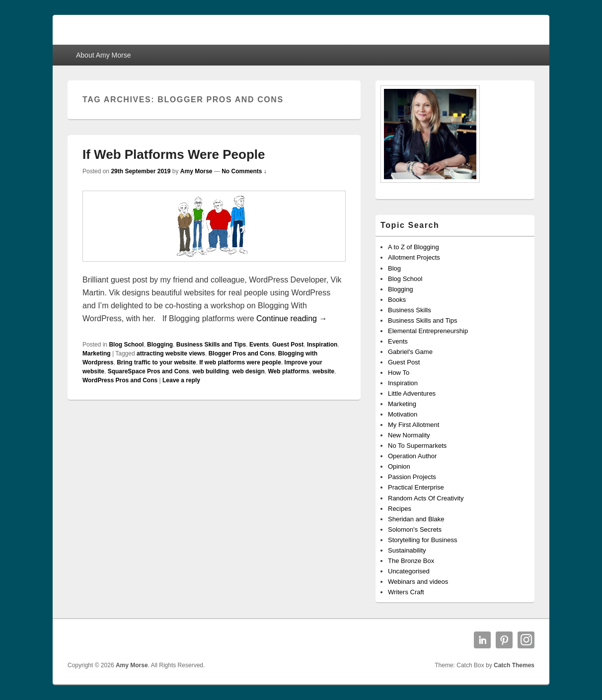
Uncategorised (409, 571)
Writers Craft (406, 592)
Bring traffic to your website (156, 362)
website (323, 371)
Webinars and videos (418, 582)
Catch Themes (514, 665)
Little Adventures (412, 393)
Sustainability (407, 550)
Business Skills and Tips (211, 345)
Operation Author (412, 456)
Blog (394, 268)
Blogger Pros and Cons (242, 353)
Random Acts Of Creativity (426, 498)
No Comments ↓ (244, 171)
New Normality (409, 435)
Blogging (160, 345)
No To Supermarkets (417, 446)
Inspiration (322, 345)
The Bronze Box (411, 561)
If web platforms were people (240, 362)
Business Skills (410, 310)
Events (259, 345)
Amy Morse (196, 171)
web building (210, 371)
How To (399, 373)
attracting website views (171, 353)
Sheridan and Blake (416, 519)
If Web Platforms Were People (174, 154)
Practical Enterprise (416, 487)
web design (248, 371)
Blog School (126, 345)
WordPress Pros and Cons (120, 380)
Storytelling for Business (422, 540)
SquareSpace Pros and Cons (149, 371)
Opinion (399, 466)
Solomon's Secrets (415, 529)
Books (397, 300)
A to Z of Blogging (414, 247)
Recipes (400, 509)
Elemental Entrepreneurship (428, 331)
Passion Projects (412, 477)
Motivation (403, 414)
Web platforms (288, 371)
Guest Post (288, 345)
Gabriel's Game (410, 352)
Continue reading (292, 318)
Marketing (97, 353)
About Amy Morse (104, 55)
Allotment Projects (414, 257)
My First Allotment (414, 425)
